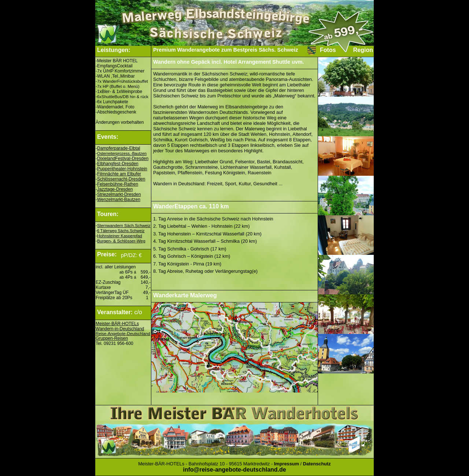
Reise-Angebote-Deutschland (123, 334)
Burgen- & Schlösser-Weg (121, 241)
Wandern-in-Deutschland (120, 329)
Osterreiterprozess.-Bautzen (122, 153)
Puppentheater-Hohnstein (122, 169)
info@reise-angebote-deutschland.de (234, 470)
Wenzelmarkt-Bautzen (119, 200)
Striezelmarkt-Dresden (119, 194)
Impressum (287, 464)
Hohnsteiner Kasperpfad (120, 236)
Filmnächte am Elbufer (119, 174)
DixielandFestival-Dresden (123, 159)
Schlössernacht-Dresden (121, 179)
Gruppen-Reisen (112, 338)
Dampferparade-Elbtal (119, 148)
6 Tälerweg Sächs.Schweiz (121, 231)
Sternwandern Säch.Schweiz (124, 226)
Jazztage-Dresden (115, 189)
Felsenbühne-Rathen (118, 184)
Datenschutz (317, 464)
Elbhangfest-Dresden (118, 164)
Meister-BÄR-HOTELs (117, 324)
